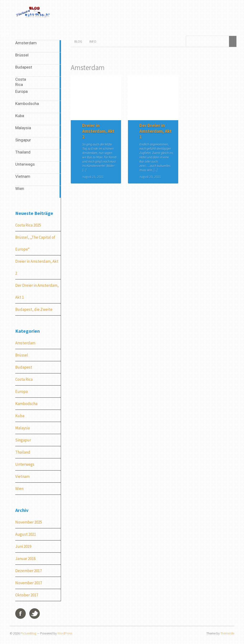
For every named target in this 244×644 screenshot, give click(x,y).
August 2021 (26, 534)
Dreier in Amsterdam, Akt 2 (98, 131)
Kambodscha (26, 404)
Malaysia (23, 428)
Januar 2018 (25, 559)
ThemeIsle (227, 633)
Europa (21, 391)
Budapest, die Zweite (34, 309)
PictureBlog (28, 633)
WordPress (65, 633)
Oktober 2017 (27, 595)
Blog (78, 41)
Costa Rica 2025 (28, 225)
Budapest (24, 367)
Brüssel (22, 355)
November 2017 (29, 583)
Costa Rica (24, 379)
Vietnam (22, 476)
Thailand (23, 452)
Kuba (20, 416)
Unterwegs (25, 464)
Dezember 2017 (28, 571)
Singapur (23, 440)
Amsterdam (25, 343)
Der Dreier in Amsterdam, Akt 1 (155, 131)
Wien (19, 489)
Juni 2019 (23, 546)
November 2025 (29, 522)
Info (93, 41)
